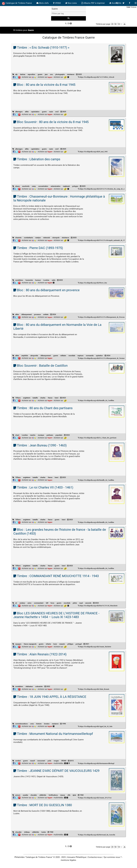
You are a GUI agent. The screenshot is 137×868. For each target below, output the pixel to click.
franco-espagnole (30, 644)
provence (37, 314)
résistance (71, 74)
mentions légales (68, 860)
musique (41, 435)
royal (81, 603)
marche (33, 435)
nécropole (56, 238)
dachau (23, 74)
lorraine (47, 724)
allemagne (19, 112)
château (27, 832)
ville (69, 795)
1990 (64, 724)
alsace (17, 186)
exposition (31, 74)
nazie (51, 112)
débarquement (27, 314)
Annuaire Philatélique (77, 857)
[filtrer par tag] (68, 13)
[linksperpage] (121, 24)
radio (54, 280)
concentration (43, 186)
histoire (39, 724)
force (52, 603)
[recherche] (68, 18)
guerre (40, 74)
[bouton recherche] (117, 3)
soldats (46, 314)
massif (32, 761)
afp (16, 74)
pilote (75, 603)
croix (32, 724)
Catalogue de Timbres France (17, 3)
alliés (27, 112)
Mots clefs (43, 3)
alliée (17, 356)
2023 (64, 398)
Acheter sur (29, 77)
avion (30, 603)
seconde (88, 603)
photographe (60, 74)
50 (115, 24)
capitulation (35, 112)
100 (118, 24)
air (16, 603)
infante (48, 644)
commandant (39, 603)
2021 (87, 644)
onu (51, 74)
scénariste (39, 686)
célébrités (43, 795)
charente (18, 238)
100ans (18, 398)
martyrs (38, 238)
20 (112, 24)
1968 (82, 795)
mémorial (46, 238)
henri (57, 398)
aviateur (22, 603)
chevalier (34, 795)
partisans (50, 435)
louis (55, 644)
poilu (49, 761)
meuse (63, 795)
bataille (35, 398)
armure (18, 795)
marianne (55, 724)
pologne (75, 186)
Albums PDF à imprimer (93, 3)
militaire (63, 356)
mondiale (72, 356)
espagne (18, 644)
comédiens (19, 280)
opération (99, 356)
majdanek (66, 186)
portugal (79, 644)
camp (34, 186)
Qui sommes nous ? (113, 857)
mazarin (62, 644)
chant (17, 435)
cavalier (25, 795)
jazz (46, 74)
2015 (72, 761)
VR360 (57, 3)
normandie (90, 356)
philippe (70, 644)
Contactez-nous (95, 857)
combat (18, 761)
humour (38, 280)
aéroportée (34, 356)
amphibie (25, 356)
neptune (80, 356)
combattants (28, 238)
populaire (59, 435)
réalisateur (29, 686)
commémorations (21, 724)
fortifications (53, 795)
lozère (44, 832)
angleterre (27, 398)
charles (43, 398)
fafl (47, 603)
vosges (56, 761)
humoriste (29, 280)
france (50, 398)
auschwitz (26, 186)
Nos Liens (71, 3)
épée (74, 795)
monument (41, 761)
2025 (80, 74)
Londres (46, 280)
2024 (54, 314)
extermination (56, 186)
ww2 (57, 112)
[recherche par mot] (68, 9)
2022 (48, 686)
